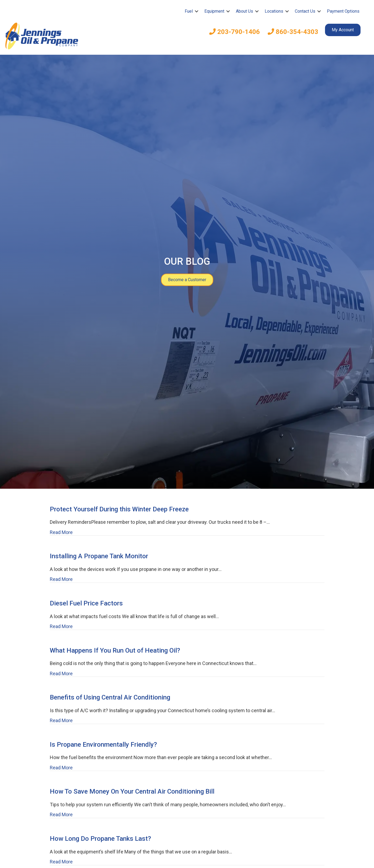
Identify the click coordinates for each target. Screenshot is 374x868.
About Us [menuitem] (244, 11)
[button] (197, 11)
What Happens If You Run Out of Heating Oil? (115, 650)
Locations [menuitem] (274, 11)
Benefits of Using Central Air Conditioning (110, 697)
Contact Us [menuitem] (305, 11)
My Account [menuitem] (343, 30)
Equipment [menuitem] (214, 11)
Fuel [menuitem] (189, 11)
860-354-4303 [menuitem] (293, 32)
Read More (61, 532)
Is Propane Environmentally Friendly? (103, 745)
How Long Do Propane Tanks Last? (100, 839)
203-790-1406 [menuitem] (235, 32)
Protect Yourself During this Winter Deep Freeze (119, 509)
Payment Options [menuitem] (343, 11)
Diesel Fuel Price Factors (86, 603)
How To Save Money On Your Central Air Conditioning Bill (132, 791)
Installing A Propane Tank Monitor (99, 556)
